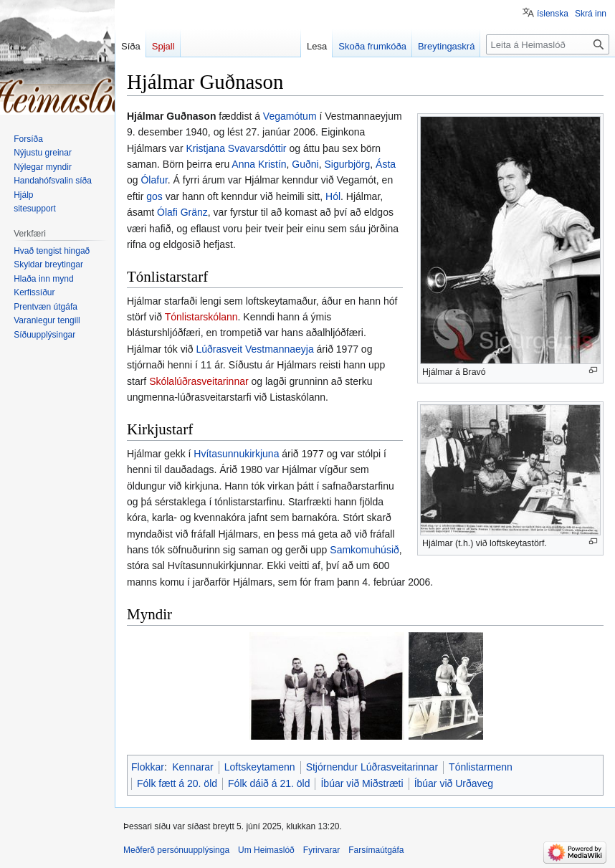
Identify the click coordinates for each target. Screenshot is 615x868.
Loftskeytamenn (260, 767)
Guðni (305, 164)
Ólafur (154, 180)
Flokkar (148, 767)
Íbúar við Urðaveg (454, 783)
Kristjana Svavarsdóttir (236, 148)
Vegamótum (290, 116)
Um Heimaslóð (266, 850)
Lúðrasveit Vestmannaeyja (254, 349)
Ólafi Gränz (182, 212)
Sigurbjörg (347, 164)
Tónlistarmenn (481, 767)
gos (154, 196)
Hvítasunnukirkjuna (236, 454)
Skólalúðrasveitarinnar (199, 381)
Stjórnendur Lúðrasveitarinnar (372, 767)
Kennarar (193, 767)
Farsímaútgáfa (376, 850)
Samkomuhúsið (364, 550)
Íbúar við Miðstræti (362, 783)
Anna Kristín (259, 164)
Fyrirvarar (321, 850)
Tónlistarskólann (201, 317)
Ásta (386, 164)
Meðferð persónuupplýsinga (176, 850)
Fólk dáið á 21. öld (269, 783)
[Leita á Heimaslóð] (548, 44)
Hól (333, 196)
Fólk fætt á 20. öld (177, 783)
